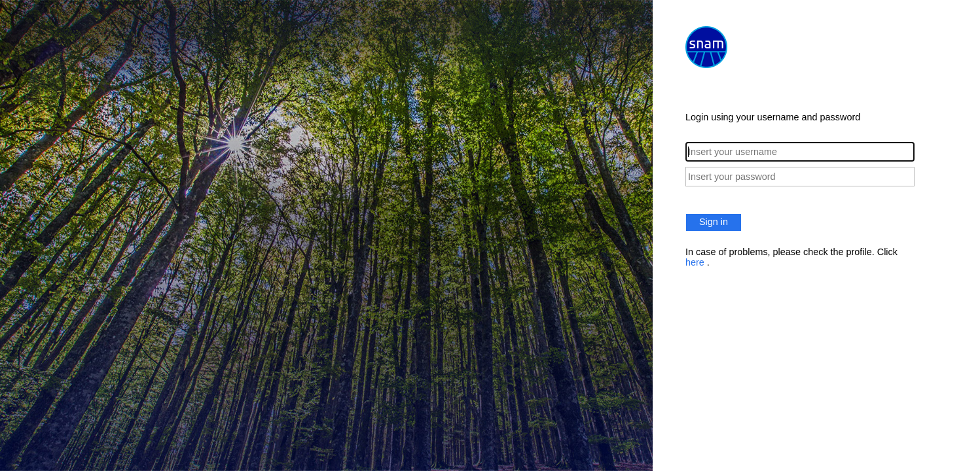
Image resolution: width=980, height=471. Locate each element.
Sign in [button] (714, 222)
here (696, 262)
